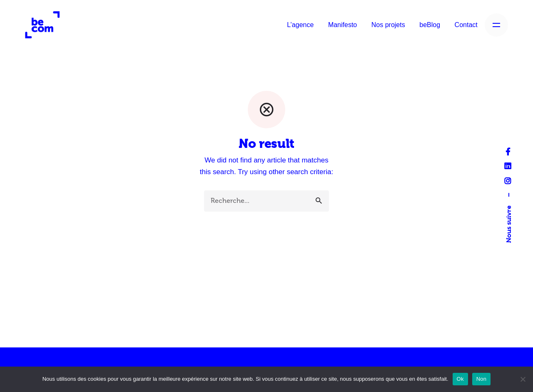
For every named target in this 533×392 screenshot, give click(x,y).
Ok (460, 379)
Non (482, 379)
